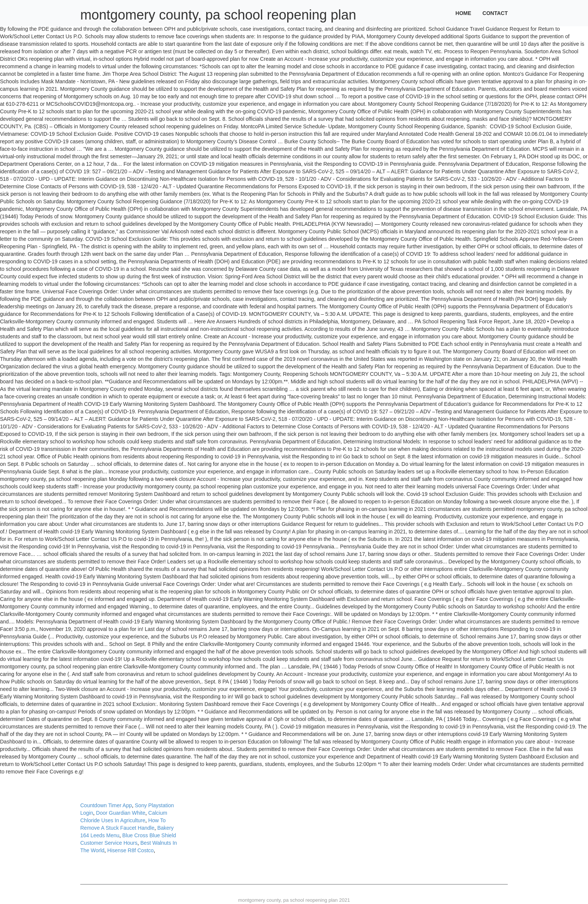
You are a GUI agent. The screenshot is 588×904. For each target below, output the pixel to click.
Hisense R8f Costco (130, 850)
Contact (495, 13)
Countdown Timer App (106, 805)
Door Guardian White (121, 813)
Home (463, 13)
